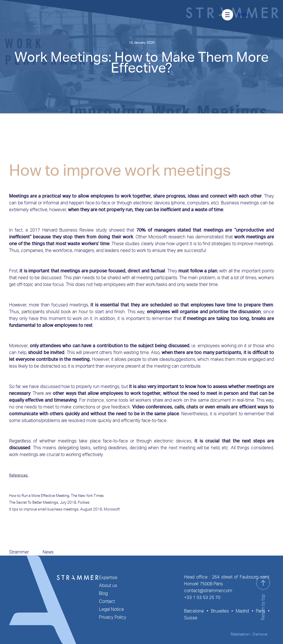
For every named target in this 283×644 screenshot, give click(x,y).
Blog (103, 593)
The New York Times (87, 496)
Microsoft (112, 509)
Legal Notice (111, 609)
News (48, 552)
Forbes (84, 502)
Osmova (260, 634)
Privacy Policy (113, 617)
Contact (107, 601)
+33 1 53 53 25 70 (202, 597)
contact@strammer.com (208, 591)
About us (108, 585)
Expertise (108, 578)
